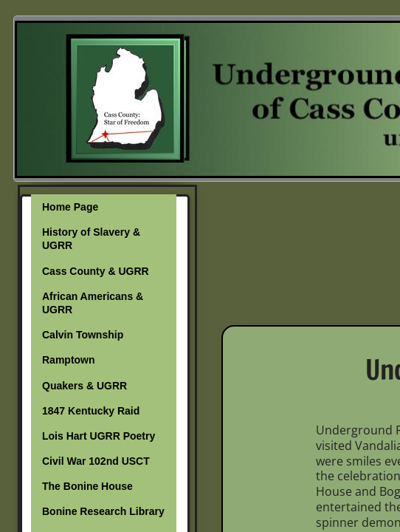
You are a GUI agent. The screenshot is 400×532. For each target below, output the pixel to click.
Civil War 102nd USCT (96, 461)
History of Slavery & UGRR (91, 239)
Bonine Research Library (103, 511)
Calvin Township (83, 335)
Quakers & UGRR (85, 386)
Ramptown (69, 360)
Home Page (70, 207)
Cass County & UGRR (96, 271)
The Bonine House (87, 486)
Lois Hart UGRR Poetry (99, 436)
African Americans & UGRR (93, 303)
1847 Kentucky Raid (91, 411)
